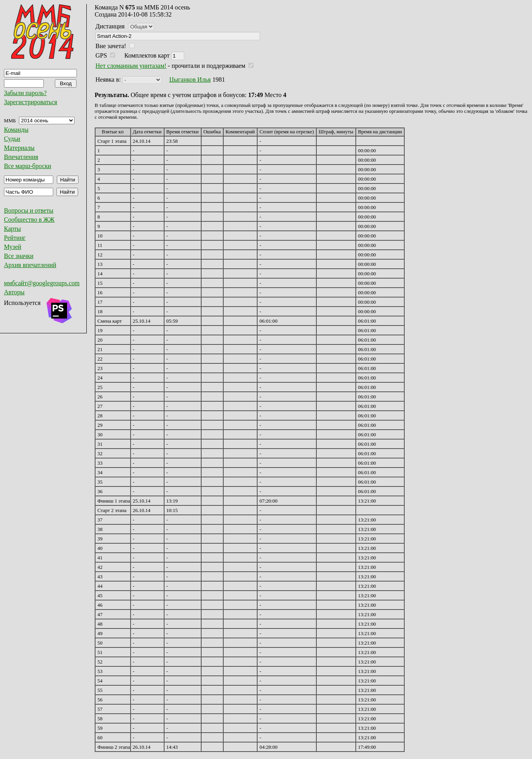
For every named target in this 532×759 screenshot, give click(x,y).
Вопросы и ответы (29, 210)
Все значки (19, 256)
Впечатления (21, 157)
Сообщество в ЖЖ (29, 220)
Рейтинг (15, 238)
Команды (16, 130)
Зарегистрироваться (31, 102)
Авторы (14, 292)
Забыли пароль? (25, 93)
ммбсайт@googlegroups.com (42, 283)
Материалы (19, 148)
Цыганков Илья (190, 79)
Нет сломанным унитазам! (131, 66)
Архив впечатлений (30, 265)
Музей (13, 247)
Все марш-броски (28, 166)
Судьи (12, 139)
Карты (12, 229)
